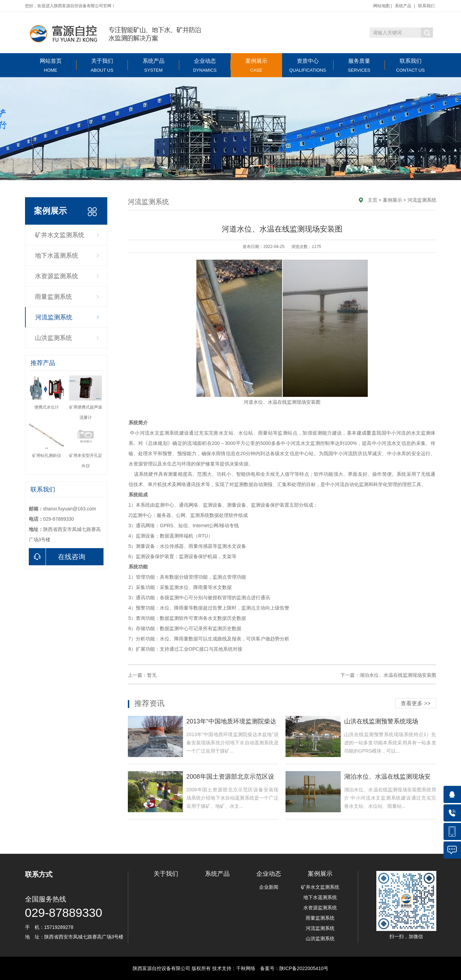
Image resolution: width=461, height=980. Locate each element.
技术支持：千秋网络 (234, 968)
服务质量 (359, 65)
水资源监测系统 (57, 276)
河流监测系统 (54, 317)
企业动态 (205, 65)
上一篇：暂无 (142, 675)
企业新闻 (269, 887)
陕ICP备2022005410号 (304, 968)
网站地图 (381, 6)
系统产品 (403, 6)
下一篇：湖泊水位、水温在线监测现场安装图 (388, 675)
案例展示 (256, 65)
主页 (373, 200)
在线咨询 (57, 557)
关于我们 (102, 65)
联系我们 (426, 6)
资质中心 (308, 65)
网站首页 (51, 65)
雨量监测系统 (53, 297)
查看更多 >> (416, 703)
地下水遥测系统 (57, 256)
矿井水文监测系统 (60, 235)
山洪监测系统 (53, 338)
